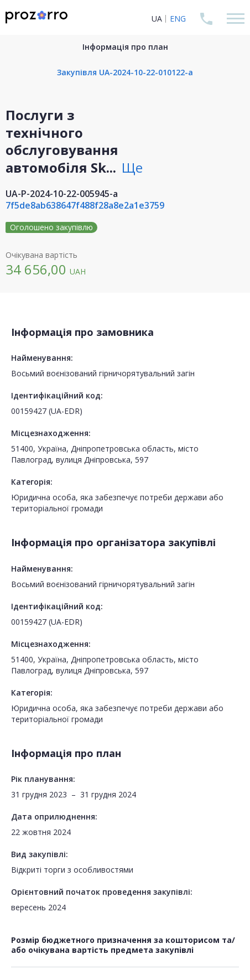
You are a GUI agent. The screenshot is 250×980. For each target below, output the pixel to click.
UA (157, 19)
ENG (178, 19)
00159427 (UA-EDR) (47, 411)
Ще (132, 167)
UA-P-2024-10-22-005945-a (62, 194)
